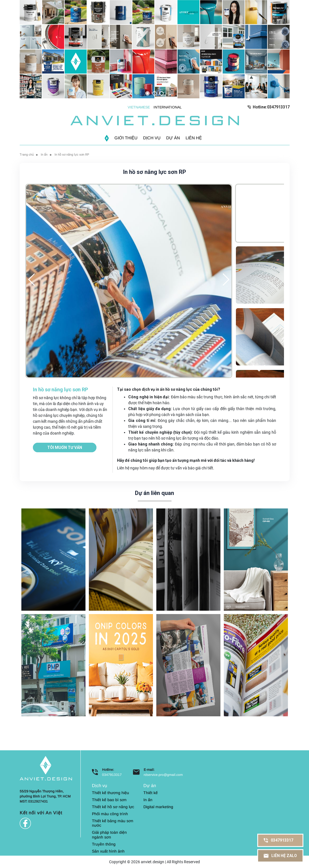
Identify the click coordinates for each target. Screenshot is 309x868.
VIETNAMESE (139, 107)
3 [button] (162, 93)
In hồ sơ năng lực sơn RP (76, 154)
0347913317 (112, 774)
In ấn (46, 154)
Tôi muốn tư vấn (65, 447)
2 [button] (154, 93)
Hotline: (269, 107)
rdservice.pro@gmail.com (163, 774)
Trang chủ (27, 154)
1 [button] (147, 93)
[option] (155, 49)
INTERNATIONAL (168, 107)
